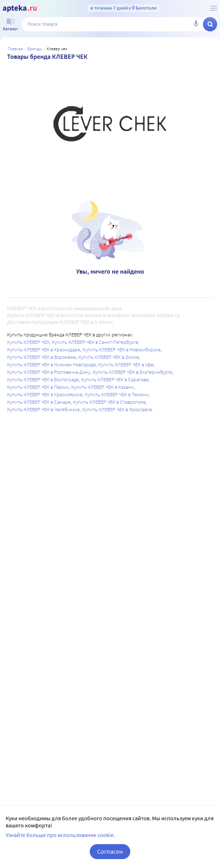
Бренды (35, 49)
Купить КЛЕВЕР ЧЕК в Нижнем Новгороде (51, 365)
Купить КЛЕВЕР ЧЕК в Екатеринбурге (132, 372)
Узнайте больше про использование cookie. (60, 835)
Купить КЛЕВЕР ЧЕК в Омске (109, 357)
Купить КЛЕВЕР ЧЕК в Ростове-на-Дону (49, 372)
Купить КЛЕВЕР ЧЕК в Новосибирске (122, 350)
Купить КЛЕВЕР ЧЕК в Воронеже (41, 357)
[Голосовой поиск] (196, 24)
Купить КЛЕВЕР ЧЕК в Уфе (126, 365)
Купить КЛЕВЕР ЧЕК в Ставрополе (109, 402)
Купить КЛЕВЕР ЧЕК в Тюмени (117, 394)
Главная (15, 49)
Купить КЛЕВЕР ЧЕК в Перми (38, 387)
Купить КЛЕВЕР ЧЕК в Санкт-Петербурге (95, 342)
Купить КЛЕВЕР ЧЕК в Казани (103, 387)
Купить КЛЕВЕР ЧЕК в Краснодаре (44, 350)
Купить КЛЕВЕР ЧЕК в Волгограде (43, 379)
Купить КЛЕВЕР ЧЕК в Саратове (115, 379)
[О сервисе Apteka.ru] (214, 8)
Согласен (110, 851)
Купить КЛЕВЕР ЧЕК (28, 342)
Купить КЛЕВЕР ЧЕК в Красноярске (45, 394)
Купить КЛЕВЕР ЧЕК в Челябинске (43, 409)
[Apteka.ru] (20, 9)
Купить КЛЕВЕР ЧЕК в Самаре (39, 402)
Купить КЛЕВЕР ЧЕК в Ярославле (117, 409)
